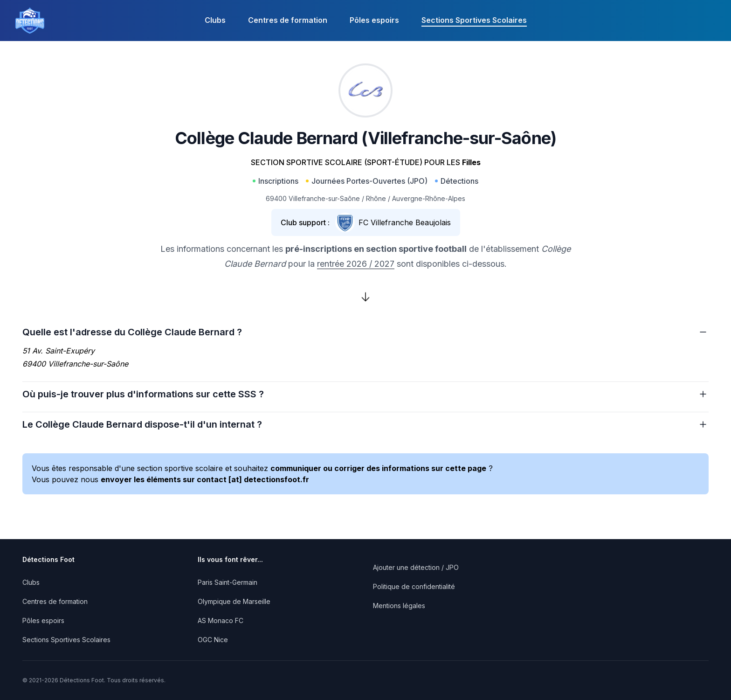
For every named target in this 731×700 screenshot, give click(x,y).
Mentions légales (399, 606)
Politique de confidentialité (414, 586)
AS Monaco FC (221, 620)
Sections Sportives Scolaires (474, 20)
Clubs (215, 20)
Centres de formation (288, 20)
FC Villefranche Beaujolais (405, 222)
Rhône (376, 198)
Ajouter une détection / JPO (416, 567)
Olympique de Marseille (234, 601)
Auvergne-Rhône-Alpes (429, 198)
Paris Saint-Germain (228, 582)
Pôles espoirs (374, 20)
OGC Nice (213, 640)
